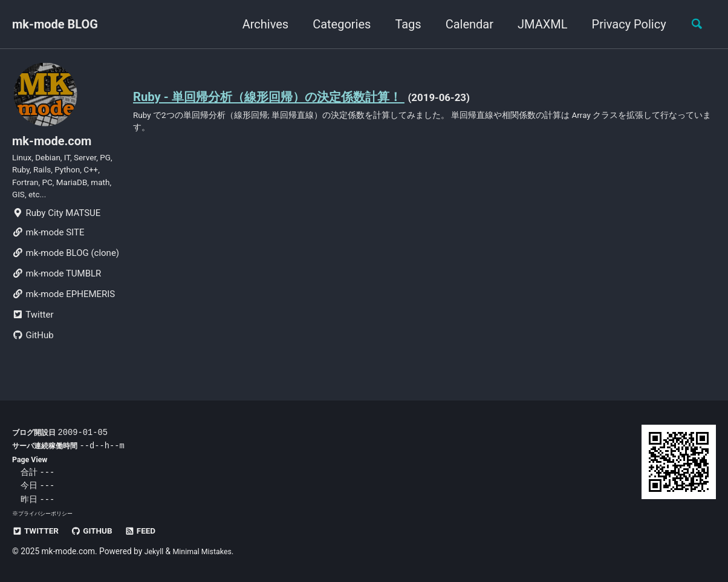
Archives (259, 24)
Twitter (33, 329)
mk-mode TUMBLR (57, 288)
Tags (402, 24)
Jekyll (155, 551)
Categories (336, 24)
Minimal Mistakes (207, 551)
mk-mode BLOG (55, 24)
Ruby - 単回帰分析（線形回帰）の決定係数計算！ (289, 97)
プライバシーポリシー (48, 513)
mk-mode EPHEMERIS (63, 309)
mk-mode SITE (48, 247)
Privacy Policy (623, 24)
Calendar (463, 24)
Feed (151, 531)
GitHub (33, 350)
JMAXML (537, 24)
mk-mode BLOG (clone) (66, 267)
